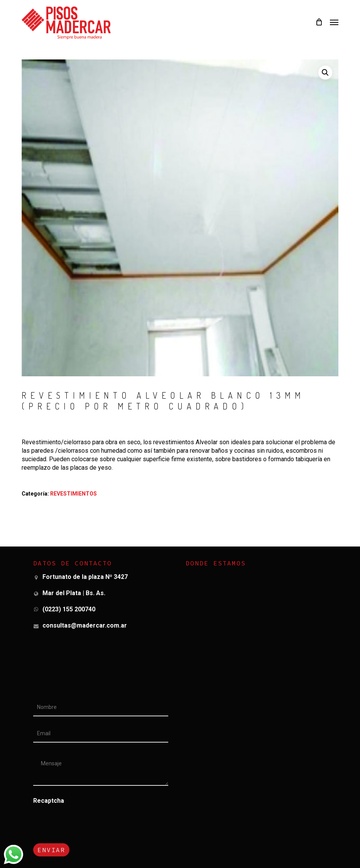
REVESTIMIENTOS (74, 494)
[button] (334, 22)
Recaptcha (49, 801)
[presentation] (86, 839)
